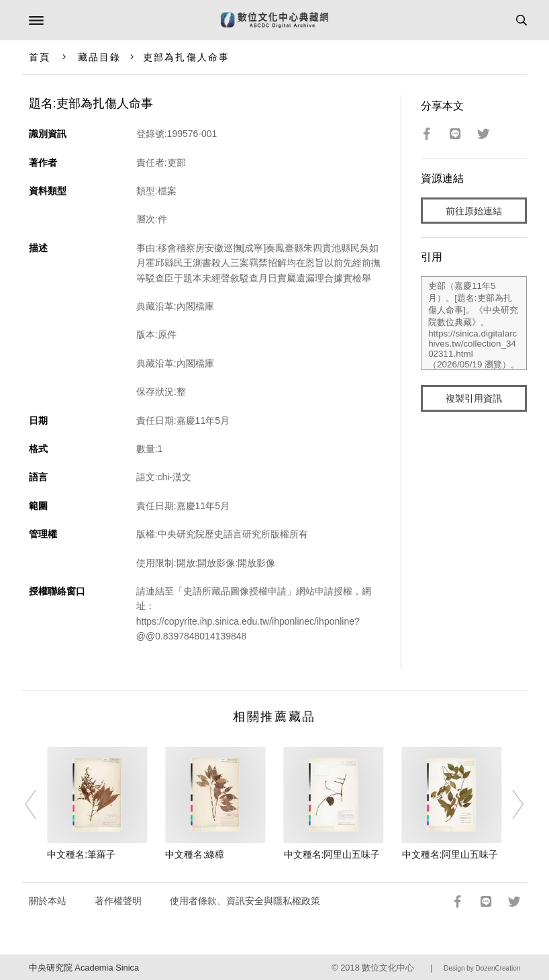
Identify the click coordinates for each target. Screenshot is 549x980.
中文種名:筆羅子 (81, 854)
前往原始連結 (474, 211)
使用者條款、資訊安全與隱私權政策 (245, 901)
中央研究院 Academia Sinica (84, 968)
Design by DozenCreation (482, 968)
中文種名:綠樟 (195, 854)
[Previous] (40, 804)
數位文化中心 (388, 968)
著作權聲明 (118, 901)
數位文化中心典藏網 (274, 20)
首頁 (40, 57)
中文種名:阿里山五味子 (332, 854)
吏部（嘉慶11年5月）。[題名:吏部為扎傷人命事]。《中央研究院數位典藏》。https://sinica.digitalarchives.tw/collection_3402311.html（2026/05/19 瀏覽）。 (474, 323)
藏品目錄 (99, 57)
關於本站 (48, 901)
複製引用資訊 (474, 398)
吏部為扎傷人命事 (186, 57)
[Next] (509, 804)
